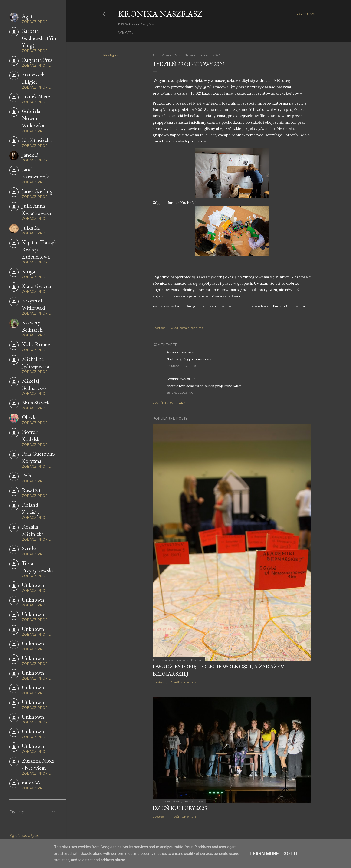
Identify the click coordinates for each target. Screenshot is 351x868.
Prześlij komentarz (169, 403)
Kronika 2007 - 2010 (251, 33)
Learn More (264, 854)
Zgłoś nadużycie (24, 836)
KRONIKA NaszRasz (160, 14)
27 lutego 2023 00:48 (181, 366)
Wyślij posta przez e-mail (187, 328)
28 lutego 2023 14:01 (180, 393)
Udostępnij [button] (110, 55)
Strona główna (134, 33)
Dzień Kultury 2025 (180, 808)
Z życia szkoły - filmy (173, 33)
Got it (291, 854)
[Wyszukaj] (306, 14)
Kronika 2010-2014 (213, 33)
